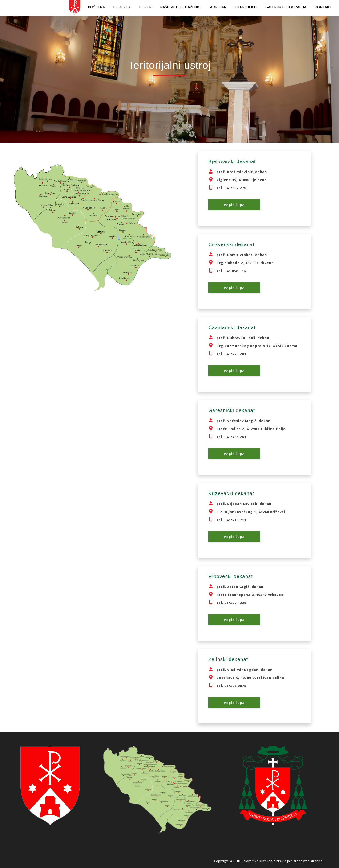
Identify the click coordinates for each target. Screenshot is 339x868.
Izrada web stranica (308, 861)
